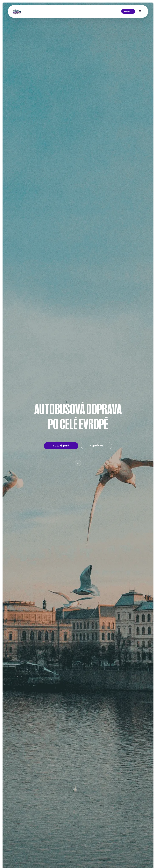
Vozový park (61, 446)
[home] (17, 12)
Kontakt (128, 11)
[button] (140, 11)
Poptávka (97, 446)
